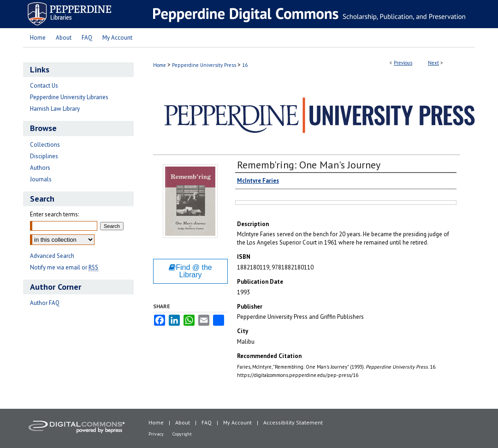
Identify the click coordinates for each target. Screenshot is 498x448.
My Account (237, 422)
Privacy (156, 434)
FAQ (207, 422)
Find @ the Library (190, 271)
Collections (45, 145)
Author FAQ (45, 303)
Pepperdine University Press (204, 65)
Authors (40, 168)
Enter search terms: (54, 214)
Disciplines (44, 156)
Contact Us (44, 86)
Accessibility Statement (293, 422)
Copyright (182, 434)
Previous (403, 63)
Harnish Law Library (55, 109)
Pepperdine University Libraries (69, 97)
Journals (41, 179)
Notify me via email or (64, 267)
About (183, 422)
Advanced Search (52, 256)
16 (245, 65)
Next (433, 63)
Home (160, 65)
